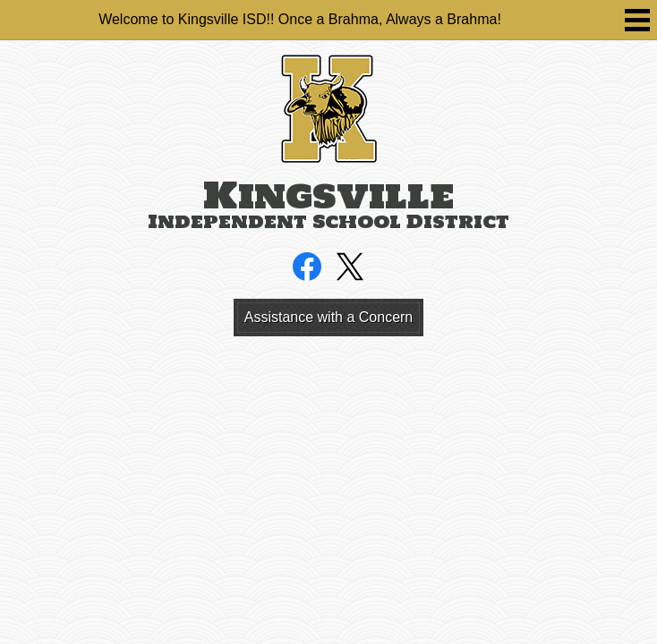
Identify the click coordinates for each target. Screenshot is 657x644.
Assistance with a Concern (329, 317)
